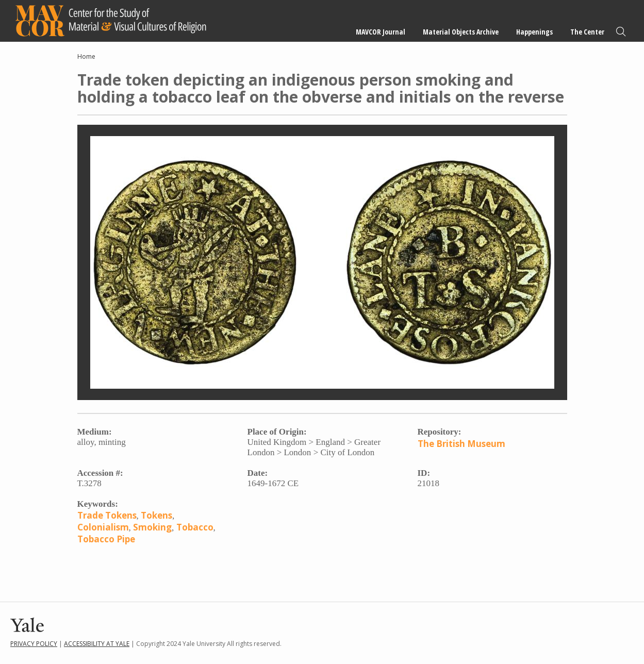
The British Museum (461, 444)
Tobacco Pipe (106, 539)
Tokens (156, 515)
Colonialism (103, 527)
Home (86, 56)
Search (621, 32)
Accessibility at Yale (97, 644)
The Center (587, 32)
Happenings (534, 32)
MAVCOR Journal (381, 32)
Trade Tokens (107, 515)
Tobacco (195, 527)
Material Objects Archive (461, 32)
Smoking (152, 527)
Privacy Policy (34, 644)
